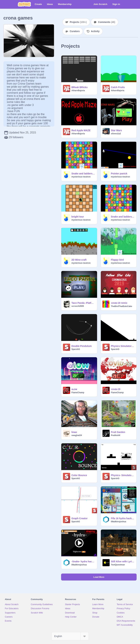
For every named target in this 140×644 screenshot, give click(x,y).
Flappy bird (117, 260)
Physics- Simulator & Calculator (123, 475)
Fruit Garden (118, 432)
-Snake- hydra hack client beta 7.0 (83, 561)
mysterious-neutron (81, 177)
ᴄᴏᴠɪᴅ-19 (116, 389)
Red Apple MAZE (81, 130)
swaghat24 (77, 435)
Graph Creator (80, 518)
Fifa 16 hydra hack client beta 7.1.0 (123, 518)
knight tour (78, 217)
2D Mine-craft (79, 260)
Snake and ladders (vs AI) (83, 174)
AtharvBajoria (78, 90)
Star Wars (116, 130)
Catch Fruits (118, 87)
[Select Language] (70, 636)
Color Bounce (79, 475)
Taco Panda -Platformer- (83, 303)
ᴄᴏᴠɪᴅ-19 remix (119, 303)
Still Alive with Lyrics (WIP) (123, 561)
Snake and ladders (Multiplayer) (123, 217)
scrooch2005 (78, 306)
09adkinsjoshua (119, 522)
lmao (74, 432)
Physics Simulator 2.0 (123, 346)
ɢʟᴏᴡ (74, 389)
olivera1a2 (116, 134)
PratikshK (116, 435)
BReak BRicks (80, 87)
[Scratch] (24, 4)
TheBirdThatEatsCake (122, 306)
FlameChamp (78, 393)
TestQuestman (118, 565)
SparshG (76, 349)
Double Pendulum (82, 346)
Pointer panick (119, 174)
